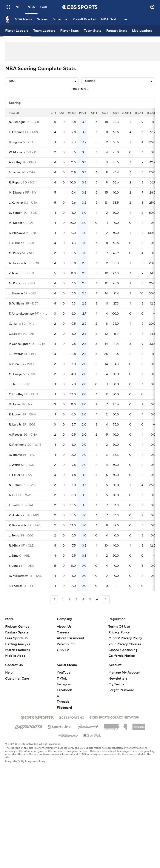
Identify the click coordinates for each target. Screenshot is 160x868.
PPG (83, 113)
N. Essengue (17, 122)
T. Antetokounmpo (21, 314)
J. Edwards (16, 354)
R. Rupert (15, 183)
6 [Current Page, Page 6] (97, 600)
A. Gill (13, 495)
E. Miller (15, 475)
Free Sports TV (17, 638)
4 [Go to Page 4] (83, 600)
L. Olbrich (15, 243)
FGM (93, 113)
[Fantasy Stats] (117, 31)
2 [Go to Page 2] (69, 600)
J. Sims (13, 556)
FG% (115, 113)
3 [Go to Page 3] (76, 600)
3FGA (139, 113)
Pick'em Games (17, 627)
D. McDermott (19, 576)
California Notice (122, 656)
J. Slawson (16, 294)
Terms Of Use (119, 627)
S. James (15, 173)
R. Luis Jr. (15, 425)
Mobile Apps (15, 656)
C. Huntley (16, 394)
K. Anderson (17, 515)
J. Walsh (14, 465)
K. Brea (14, 364)
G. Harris (15, 324)
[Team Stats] (92, 31)
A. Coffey (15, 162)
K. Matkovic (17, 233)
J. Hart (13, 384)
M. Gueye (15, 374)
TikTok (62, 679)
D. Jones (15, 404)
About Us (64, 627)
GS (62, 113)
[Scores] (42, 19)
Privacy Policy (119, 632)
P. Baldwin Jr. (18, 526)
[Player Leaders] (17, 31)
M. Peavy (15, 253)
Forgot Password (121, 690)
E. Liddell (15, 415)
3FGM (127, 113)
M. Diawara (16, 193)
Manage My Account (124, 673)
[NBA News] (23, 19)
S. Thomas (16, 586)
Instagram (65, 684)
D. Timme (15, 455)
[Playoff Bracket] (84, 19)
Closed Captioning (123, 650)
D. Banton (16, 213)
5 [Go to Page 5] (90, 600)
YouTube (64, 673)
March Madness (18, 650)
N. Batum (15, 485)
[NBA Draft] (109, 19)
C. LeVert (15, 334)
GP (53, 113)
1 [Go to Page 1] (63, 600)
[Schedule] (60, 19)
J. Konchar (16, 203)
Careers (63, 632)
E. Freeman (16, 132)
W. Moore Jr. (17, 152)
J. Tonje (14, 536)
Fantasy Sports (17, 632)
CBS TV (63, 650)
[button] (126, 19)
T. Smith (14, 505)
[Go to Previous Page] (54, 599)
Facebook (64, 690)
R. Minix (14, 546)
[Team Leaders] (44, 31)
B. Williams (17, 304)
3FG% (151, 113)
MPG (72, 113)
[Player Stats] (69, 31)
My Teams (116, 684)
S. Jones (14, 566)
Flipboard (64, 708)
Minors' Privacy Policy (125, 638)
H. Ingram (15, 142)
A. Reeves (16, 435)
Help (9, 673)
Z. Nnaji (14, 273)
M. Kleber (15, 223)
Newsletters (118, 679)
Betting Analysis (18, 644)
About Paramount (71, 638)
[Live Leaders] (142, 31)
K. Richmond (18, 445)
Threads (63, 702)
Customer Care (17, 679)
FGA (104, 113)
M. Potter (15, 283)
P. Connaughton (20, 344)
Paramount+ (66, 644)
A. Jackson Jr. (18, 263)
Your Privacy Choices (125, 644)
